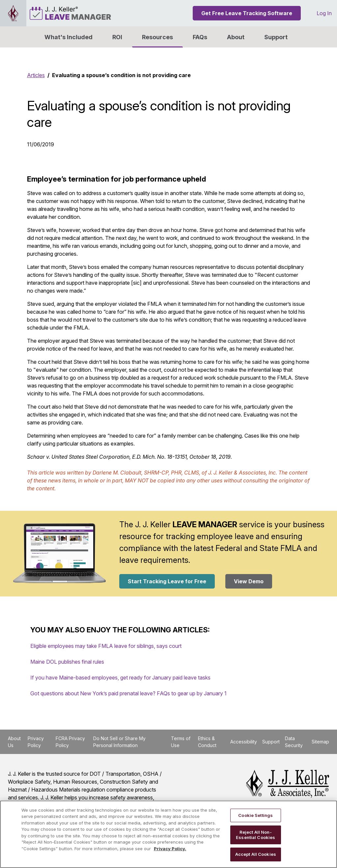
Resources (157, 37)
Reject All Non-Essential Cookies (255, 835)
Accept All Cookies (256, 854)
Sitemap (320, 742)
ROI (117, 37)
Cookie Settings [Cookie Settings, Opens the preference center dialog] (255, 815)
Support (276, 37)
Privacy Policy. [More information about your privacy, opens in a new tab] (170, 849)
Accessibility (244, 742)
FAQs (200, 37)
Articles (36, 75)
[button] (236, 37)
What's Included (69, 37)
